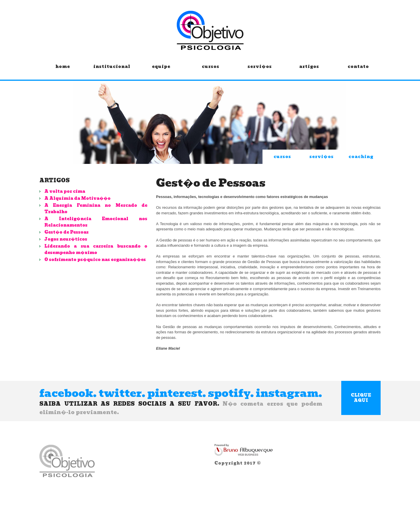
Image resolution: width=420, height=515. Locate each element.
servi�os (260, 71)
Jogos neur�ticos (66, 239)
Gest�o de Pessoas (66, 232)
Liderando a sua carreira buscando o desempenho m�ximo (96, 249)
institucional (112, 71)
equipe (161, 71)
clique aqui (361, 398)
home (63, 71)
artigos (309, 71)
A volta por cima (65, 191)
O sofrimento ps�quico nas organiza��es (95, 260)
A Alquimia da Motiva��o (77, 198)
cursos (210, 71)
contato (358, 71)
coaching (361, 157)
